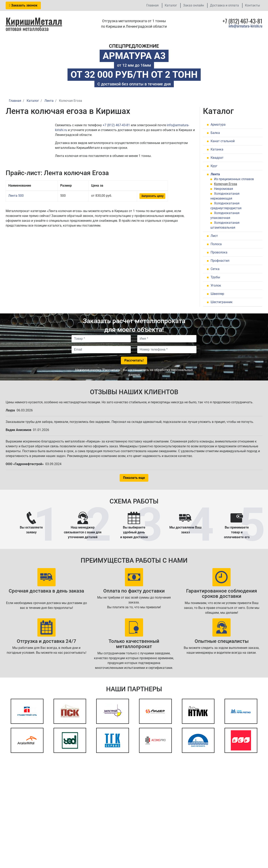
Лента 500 (16, 196)
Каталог (171, 5)
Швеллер (217, 294)
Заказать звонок (23, 5)
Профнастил (220, 261)
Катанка (217, 149)
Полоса (216, 244)
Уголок (216, 285)
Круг (214, 166)
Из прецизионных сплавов (234, 179)
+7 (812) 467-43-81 (116, 125)
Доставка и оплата (224, 5)
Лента (215, 174)
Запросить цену (152, 196)
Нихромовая (224, 189)
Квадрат (217, 158)
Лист (214, 236)
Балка (215, 133)
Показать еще (134, 478)
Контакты (252, 5)
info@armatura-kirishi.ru (245, 26)
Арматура (218, 125)
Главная (152, 5)
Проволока (219, 252)
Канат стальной (223, 141)
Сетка (215, 269)
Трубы (215, 277)
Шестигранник (222, 302)
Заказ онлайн (194, 5)
